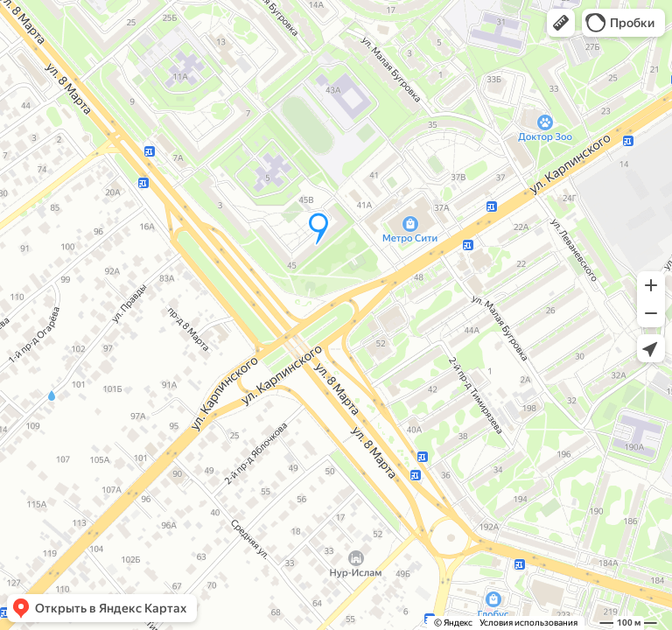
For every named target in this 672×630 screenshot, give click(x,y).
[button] (561, 23)
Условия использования (528, 623)
